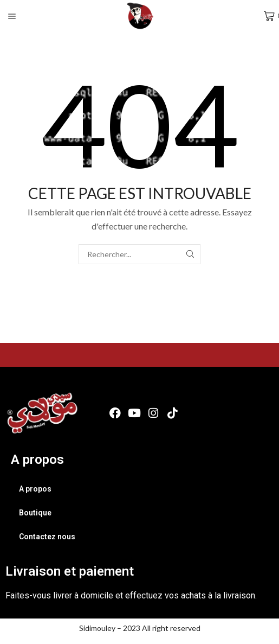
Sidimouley (97, 628)
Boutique (35, 513)
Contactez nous (47, 537)
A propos (35, 489)
